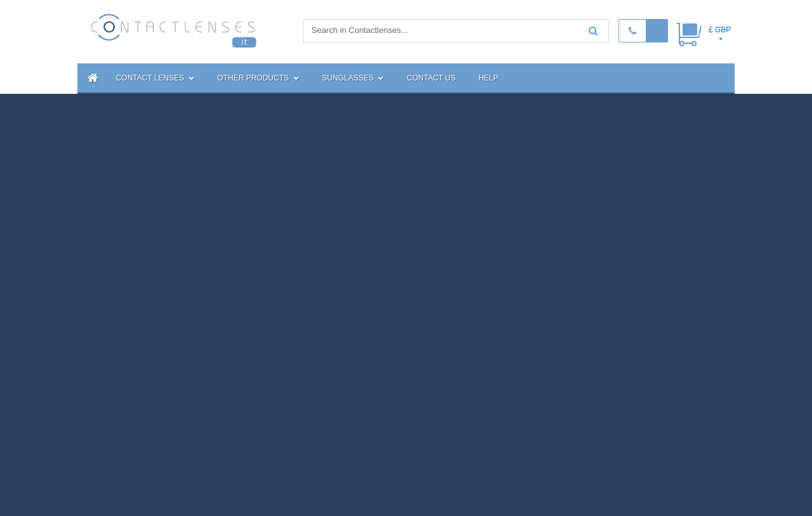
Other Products (259, 78)
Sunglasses (353, 78)
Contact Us (431, 78)
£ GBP (720, 30)
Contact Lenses (155, 78)
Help (488, 78)
